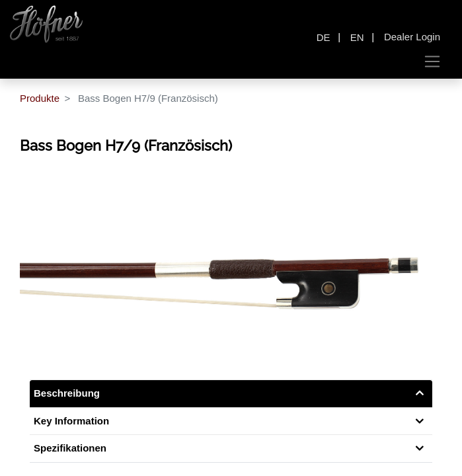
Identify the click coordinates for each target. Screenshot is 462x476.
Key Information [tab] (71, 421)
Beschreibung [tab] (67, 393)
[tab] (231, 449)
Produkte (40, 98)
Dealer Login (412, 37)
